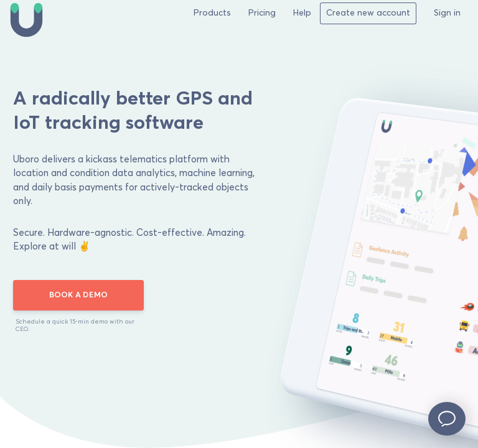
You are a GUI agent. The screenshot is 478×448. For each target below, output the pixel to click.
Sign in (447, 13)
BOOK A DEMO (78, 295)
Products (212, 13)
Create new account (368, 13)
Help (302, 13)
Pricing (262, 13)
